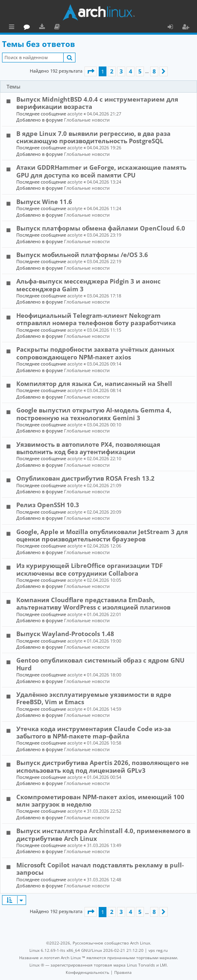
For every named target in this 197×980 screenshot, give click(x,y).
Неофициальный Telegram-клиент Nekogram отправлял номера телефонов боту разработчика (96, 319)
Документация (94, 28)
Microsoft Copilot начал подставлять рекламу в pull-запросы (100, 869)
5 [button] (140, 71)
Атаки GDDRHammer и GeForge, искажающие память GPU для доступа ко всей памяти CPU (101, 171)
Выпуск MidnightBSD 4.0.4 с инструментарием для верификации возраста (97, 103)
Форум (63, 28)
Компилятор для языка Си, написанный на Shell (94, 384)
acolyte (75, 114)
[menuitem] (87, 972)
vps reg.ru (158, 950)
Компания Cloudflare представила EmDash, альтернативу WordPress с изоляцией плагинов (93, 603)
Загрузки (79, 28)
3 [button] (121, 71)
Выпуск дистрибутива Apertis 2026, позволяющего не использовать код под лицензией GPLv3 (103, 766)
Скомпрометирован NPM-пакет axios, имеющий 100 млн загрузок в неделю (100, 800)
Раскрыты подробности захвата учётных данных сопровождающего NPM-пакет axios (95, 353)
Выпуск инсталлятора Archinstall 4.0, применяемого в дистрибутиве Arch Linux (103, 834)
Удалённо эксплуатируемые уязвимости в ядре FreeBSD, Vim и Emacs (94, 698)
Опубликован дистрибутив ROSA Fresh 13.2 (85, 478)
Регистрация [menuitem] (187, 28)
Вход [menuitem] (173, 28)
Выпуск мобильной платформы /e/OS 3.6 (82, 255)
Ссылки (13, 28)
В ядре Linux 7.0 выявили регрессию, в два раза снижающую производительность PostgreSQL (93, 137)
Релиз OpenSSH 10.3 (48, 505)
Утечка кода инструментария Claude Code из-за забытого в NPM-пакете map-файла (94, 732)
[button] (91, 71)
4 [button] (131, 71)
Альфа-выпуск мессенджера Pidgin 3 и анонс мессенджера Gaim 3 (89, 285)
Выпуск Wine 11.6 (44, 202)
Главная (37, 27)
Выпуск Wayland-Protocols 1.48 (65, 634)
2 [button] (112, 71)
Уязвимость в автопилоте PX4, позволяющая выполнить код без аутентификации (88, 448)
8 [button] (154, 71)
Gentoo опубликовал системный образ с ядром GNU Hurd (100, 664)
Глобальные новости (87, 120)
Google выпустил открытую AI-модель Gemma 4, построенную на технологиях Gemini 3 (94, 414)
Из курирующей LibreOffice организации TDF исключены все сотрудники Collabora (90, 569)
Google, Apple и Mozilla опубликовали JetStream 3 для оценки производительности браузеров (102, 535)
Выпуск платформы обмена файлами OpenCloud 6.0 (101, 228)
